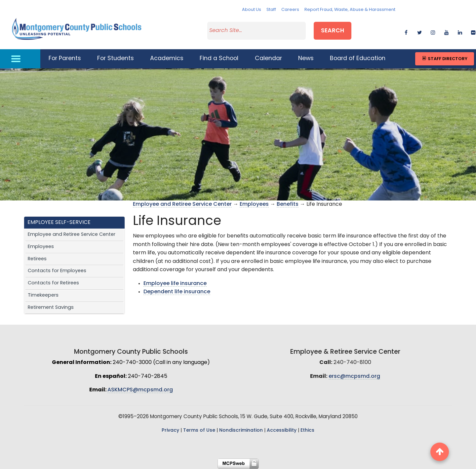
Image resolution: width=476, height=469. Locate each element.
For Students (116, 59)
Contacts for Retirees (53, 283)
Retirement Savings (51, 308)
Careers (290, 10)
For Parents (65, 59)
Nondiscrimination (241, 431)
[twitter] (419, 32)
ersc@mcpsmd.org (354, 377)
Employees (41, 247)
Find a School (219, 59)
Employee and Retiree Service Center (72, 235)
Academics (167, 59)
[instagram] (433, 32)
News (306, 59)
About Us (252, 10)
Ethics (307, 431)
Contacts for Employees (57, 271)
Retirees (37, 259)
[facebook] (406, 32)
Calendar (268, 59)
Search (333, 31)
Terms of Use (199, 431)
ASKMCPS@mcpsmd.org (140, 390)
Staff (271, 10)
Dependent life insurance (177, 292)
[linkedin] (460, 32)
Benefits (288, 204)
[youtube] (446, 32)
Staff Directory (444, 59)
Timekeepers (43, 295)
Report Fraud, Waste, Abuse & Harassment (350, 10)
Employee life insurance (175, 284)
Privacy (170, 431)
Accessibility (282, 431)
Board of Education (358, 59)
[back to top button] (440, 452)
